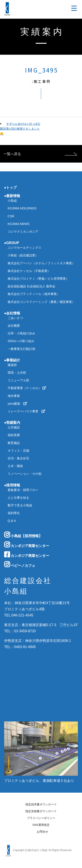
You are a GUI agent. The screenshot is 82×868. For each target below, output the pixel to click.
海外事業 (14, 396)
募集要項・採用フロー (23, 490)
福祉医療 (14, 435)
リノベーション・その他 (24, 474)
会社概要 (14, 326)
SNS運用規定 (41, 825)
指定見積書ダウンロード (41, 811)
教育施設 (14, 443)
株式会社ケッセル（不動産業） (29, 271)
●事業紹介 (12, 360)
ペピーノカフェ (20, 564)
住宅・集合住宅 (18, 458)
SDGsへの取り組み (21, 341)
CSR (11, 216)
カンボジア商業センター (27, 545)
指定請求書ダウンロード (41, 805)
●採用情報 (12, 485)
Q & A (12, 521)
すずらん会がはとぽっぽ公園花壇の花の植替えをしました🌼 (20, 129)
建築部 (12, 365)
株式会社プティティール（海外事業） (34, 294)
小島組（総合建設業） (23, 255)
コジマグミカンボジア (23, 232)
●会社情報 (12, 313)
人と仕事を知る (18, 498)
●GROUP (12, 243)
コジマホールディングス (24, 248)
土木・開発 (15, 466)
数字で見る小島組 (20, 505)
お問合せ (42, 832)
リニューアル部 (18, 380)
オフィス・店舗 (18, 451)
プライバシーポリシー (41, 818)
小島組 (12, 201)
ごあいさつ (15, 318)
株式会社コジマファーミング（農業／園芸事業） (41, 302)
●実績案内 (12, 423)
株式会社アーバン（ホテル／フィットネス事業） (41, 263)
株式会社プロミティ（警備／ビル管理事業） (38, 279)
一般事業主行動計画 (21, 349)
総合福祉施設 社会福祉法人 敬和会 (31, 286)
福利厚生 (14, 513)
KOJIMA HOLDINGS (22, 208)
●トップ (10, 188)
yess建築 (17, 404)
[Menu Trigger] (74, 8)
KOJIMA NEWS (19, 224)
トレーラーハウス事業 (26, 411)
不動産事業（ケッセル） (27, 388)
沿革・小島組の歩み (21, 333)
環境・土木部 (17, 373)
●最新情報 (12, 196)
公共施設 (14, 427)
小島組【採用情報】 (23, 535)
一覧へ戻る (12, 154)
